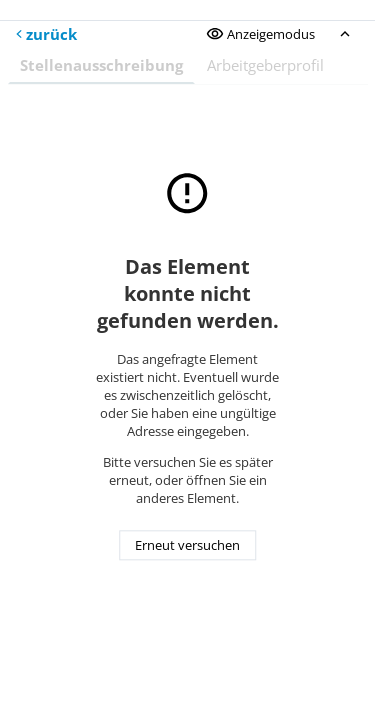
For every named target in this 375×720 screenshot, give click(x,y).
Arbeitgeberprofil (265, 65)
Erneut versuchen (187, 546)
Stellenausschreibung (101, 65)
